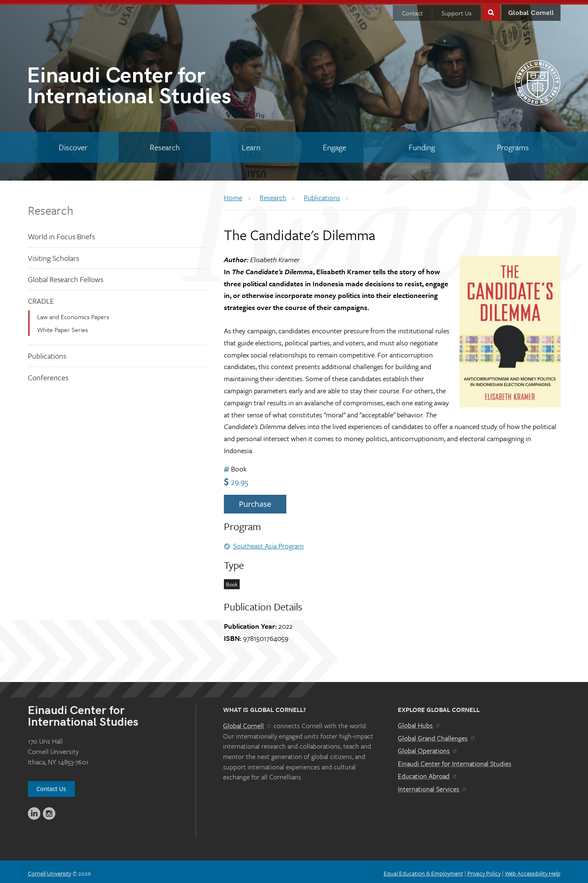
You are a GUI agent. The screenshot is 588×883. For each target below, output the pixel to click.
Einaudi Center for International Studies (455, 761)
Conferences (48, 375)
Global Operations (428, 748)
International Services (433, 786)
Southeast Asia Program (268, 543)
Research (51, 207)
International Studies (160, 85)
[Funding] (422, 144)
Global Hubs (419, 722)
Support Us (457, 10)
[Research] (165, 144)
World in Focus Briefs (61, 233)
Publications (47, 353)
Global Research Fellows (66, 276)
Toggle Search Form (491, 9)
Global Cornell (531, 10)
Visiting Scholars (53, 255)
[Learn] (251, 144)
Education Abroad (428, 773)
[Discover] (73, 144)
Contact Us (51, 786)
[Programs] (513, 144)
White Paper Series (62, 327)
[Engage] (335, 144)
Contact (412, 10)
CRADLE (41, 298)
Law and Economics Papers (73, 314)
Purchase (255, 501)
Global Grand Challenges (437, 735)
